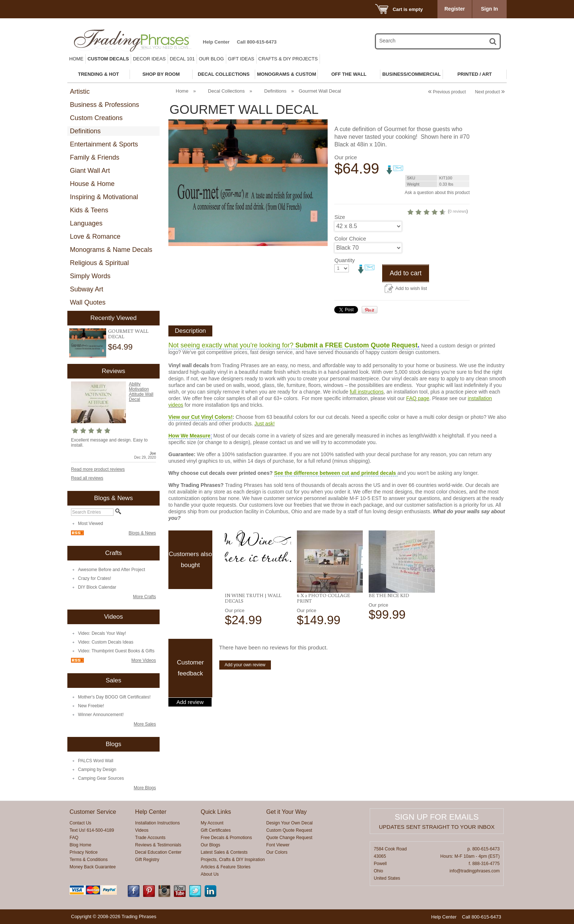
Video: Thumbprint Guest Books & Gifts (116, 651)
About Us (210, 874)
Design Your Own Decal (289, 823)
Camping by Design (97, 770)
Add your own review (245, 665)
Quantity (344, 260)
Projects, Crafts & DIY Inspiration (233, 860)
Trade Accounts (150, 838)
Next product (490, 92)
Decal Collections (226, 91)
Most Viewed (90, 524)
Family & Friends (95, 157)
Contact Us (80, 823)
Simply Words (90, 276)
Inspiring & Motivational (104, 197)
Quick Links (216, 812)
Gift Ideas (241, 59)
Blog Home (80, 845)
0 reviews (458, 211)
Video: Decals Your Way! (102, 633)
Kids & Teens (89, 210)
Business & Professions (105, 105)
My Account (212, 823)
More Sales (145, 724)
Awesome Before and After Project (111, 570)
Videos (142, 830)
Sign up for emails (437, 817)
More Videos (144, 660)
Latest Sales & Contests (224, 852)
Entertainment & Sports (104, 144)
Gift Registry (147, 860)
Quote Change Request (289, 838)
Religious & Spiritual (99, 263)
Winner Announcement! (101, 715)
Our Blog (211, 59)
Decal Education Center (158, 852)
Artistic (80, 92)
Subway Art (87, 289)
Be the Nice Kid (389, 595)
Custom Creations (96, 118)
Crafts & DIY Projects (288, 59)
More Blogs (145, 788)
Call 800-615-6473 (257, 42)
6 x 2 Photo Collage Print (323, 598)
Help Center (216, 42)
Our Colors (277, 852)
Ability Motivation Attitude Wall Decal (141, 392)
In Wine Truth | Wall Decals (253, 598)
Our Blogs (210, 845)
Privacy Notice (84, 852)
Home (76, 59)
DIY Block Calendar (97, 587)
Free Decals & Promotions (226, 838)
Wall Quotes (88, 302)
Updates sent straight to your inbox (437, 827)
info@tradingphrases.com (475, 871)
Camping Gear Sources (101, 778)
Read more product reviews (98, 469)
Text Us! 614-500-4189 (92, 830)
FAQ (74, 838)
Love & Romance (95, 236)
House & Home (92, 184)
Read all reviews (87, 478)
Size (340, 217)
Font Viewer (278, 845)
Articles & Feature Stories (225, 867)
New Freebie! (91, 706)
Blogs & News (142, 533)
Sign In (490, 9)
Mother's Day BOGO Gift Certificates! (114, 697)
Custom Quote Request (289, 830)
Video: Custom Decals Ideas (106, 642)
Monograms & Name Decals (111, 250)
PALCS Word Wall (96, 761)
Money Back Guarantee (93, 867)
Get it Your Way (286, 812)
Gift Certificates (216, 830)
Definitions (85, 131)
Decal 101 (182, 59)
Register (455, 9)
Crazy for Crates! (95, 578)
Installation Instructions (157, 823)
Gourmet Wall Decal (128, 334)
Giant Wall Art (90, 171)
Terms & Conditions (89, 860)
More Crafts (144, 597)
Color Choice (350, 239)
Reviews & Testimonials (158, 845)
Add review (190, 702)
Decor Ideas (149, 59)
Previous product (447, 92)
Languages (86, 223)
